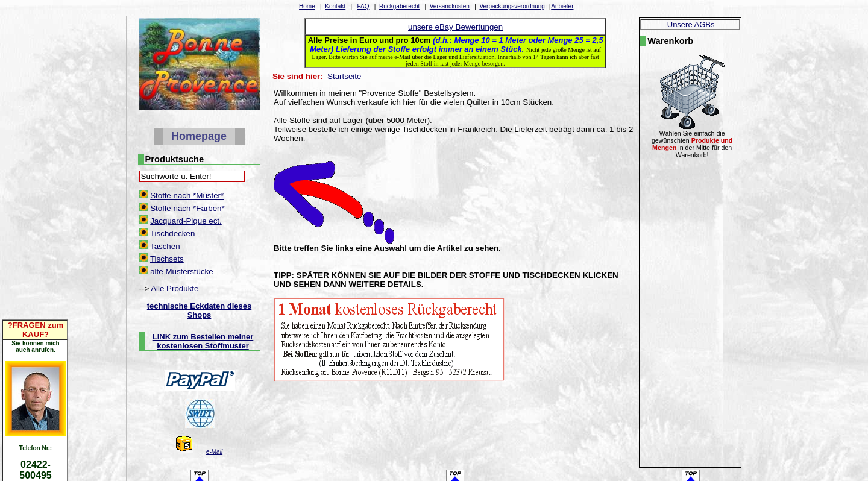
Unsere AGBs (691, 24)
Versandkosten (450, 6)
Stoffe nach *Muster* (187, 196)
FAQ (363, 6)
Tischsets (167, 259)
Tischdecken (172, 234)
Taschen (165, 246)
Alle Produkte (175, 288)
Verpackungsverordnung (512, 6)
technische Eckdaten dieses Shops (199, 310)
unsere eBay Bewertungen (455, 27)
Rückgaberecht (399, 6)
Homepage (199, 136)
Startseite (344, 76)
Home (307, 6)
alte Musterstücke (181, 272)
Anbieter (562, 6)
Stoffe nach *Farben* (187, 208)
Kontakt (335, 6)
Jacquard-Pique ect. (186, 221)
